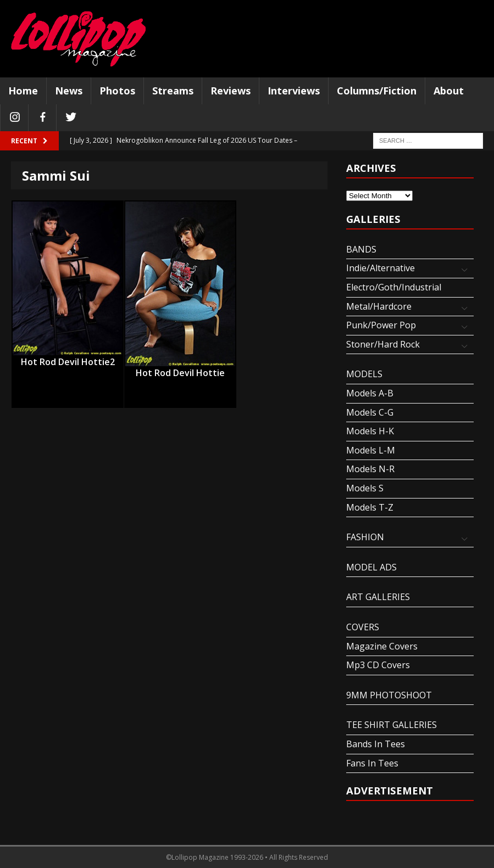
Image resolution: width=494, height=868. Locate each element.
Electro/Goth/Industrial (394, 287)
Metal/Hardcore (379, 306)
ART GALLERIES (378, 597)
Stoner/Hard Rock (383, 344)
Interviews (294, 91)
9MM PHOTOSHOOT (389, 695)
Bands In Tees (376, 744)
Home (23, 91)
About (449, 91)
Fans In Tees (372, 763)
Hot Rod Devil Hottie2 (68, 362)
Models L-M (371, 450)
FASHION (365, 537)
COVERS (363, 627)
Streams (173, 91)
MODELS (364, 374)
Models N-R (370, 469)
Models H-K (370, 431)
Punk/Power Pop (381, 325)
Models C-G (370, 412)
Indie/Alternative (381, 268)
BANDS (361, 249)
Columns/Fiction (377, 91)
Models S (365, 488)
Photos (117, 91)
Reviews (231, 91)
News (69, 91)
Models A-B (370, 393)
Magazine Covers (382, 646)
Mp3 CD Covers (378, 665)
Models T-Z (370, 507)
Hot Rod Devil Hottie (180, 373)
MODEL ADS (371, 567)
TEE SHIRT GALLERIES (392, 725)
